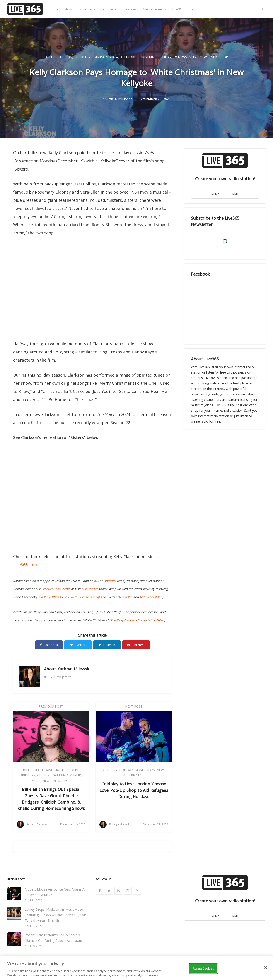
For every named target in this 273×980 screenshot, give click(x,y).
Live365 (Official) (49, 597)
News (69, 9)
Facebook (49, 645)
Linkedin (107, 645)
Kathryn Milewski (74, 669)
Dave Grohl (55, 770)
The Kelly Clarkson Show (96, 57)
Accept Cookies (203, 968)
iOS (96, 581)
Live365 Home (183, 9)
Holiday (164, 57)
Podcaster (110, 9)
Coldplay (109, 770)
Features (130, 9)
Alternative (134, 775)
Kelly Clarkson (59, 57)
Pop (225, 57)
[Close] (266, 968)
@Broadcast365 (151, 597)
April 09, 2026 (34, 946)
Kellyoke (128, 57)
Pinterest (136, 645)
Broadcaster (88, 9)
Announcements (154, 9)
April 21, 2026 (34, 900)
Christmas (147, 57)
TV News (180, 57)
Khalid (76, 775)
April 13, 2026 (34, 926)
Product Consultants (56, 589)
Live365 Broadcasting (83, 597)
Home (54, 9)
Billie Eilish (33, 770)
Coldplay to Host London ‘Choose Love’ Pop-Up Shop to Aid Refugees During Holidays (134, 790)
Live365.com (25, 565)
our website (90, 589)
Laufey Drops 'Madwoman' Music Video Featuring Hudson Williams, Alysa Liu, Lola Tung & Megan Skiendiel (56, 915)
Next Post (134, 706)
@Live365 (125, 597)
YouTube (157, 620)
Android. (110, 581)
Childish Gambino (53, 775)
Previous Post (51, 706)
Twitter (78, 645)
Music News (199, 57)
